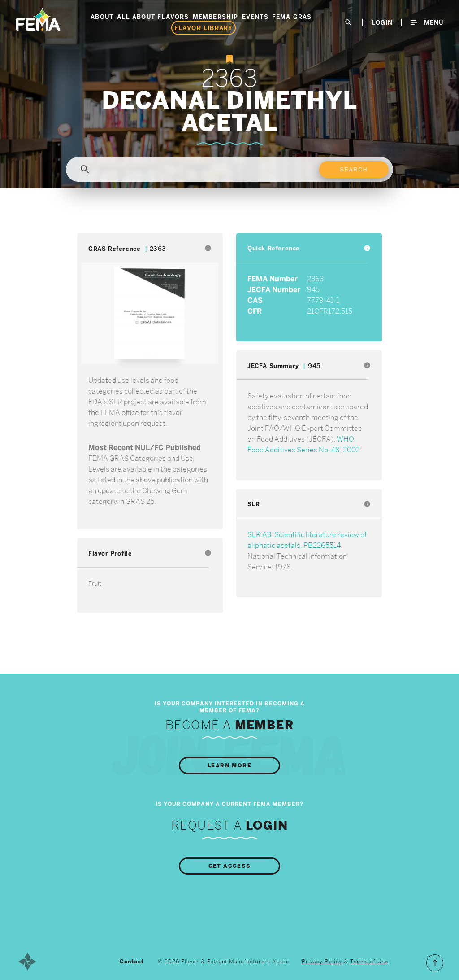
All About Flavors (153, 17)
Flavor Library (204, 28)
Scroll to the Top (435, 963)
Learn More (229, 766)
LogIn (382, 22)
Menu (427, 22)
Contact (132, 962)
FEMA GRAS (292, 17)
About (102, 17)
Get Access (230, 866)
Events (255, 17)
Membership (216, 17)
